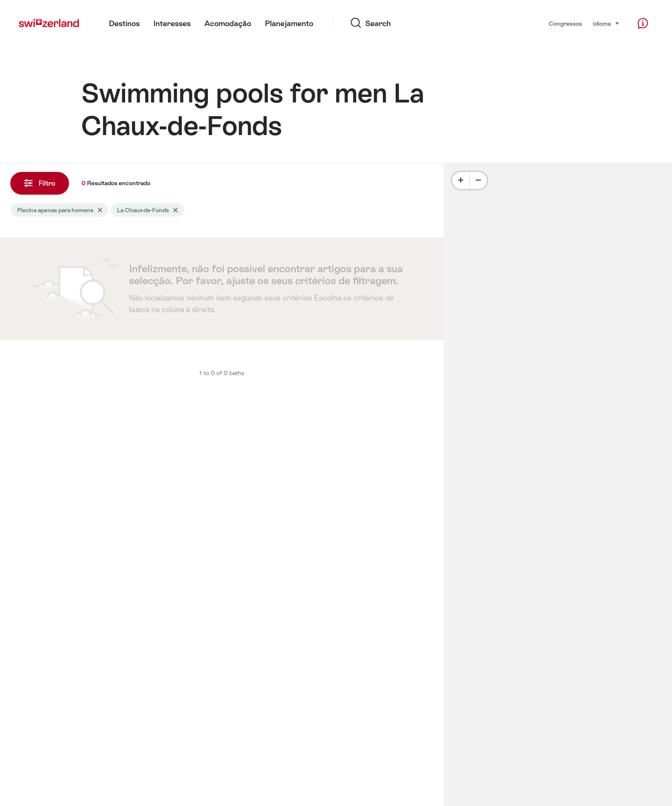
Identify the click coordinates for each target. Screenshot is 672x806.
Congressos (565, 24)
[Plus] (461, 180)
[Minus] (478, 180)
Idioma (606, 23)
